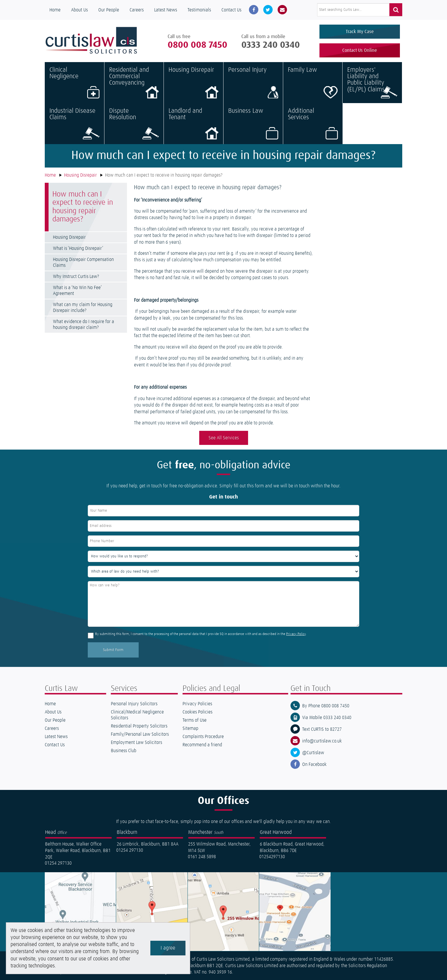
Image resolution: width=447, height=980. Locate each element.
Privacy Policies (197, 704)
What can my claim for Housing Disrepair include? (83, 308)
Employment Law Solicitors (136, 743)
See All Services (224, 438)
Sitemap (190, 729)
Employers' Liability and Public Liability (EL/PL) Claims (372, 82)
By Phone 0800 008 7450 (326, 706)
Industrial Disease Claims (74, 123)
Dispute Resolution (134, 123)
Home (55, 10)
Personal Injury (253, 82)
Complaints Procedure (203, 737)
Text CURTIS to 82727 (322, 730)
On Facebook (314, 765)
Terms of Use (195, 721)
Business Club (124, 751)
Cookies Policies (197, 712)
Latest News (166, 10)
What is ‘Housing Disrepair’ (78, 248)
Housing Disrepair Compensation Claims (83, 262)
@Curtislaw (313, 753)
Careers (137, 10)
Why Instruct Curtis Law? (76, 276)
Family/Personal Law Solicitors (140, 735)
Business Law (253, 123)
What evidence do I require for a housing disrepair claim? (84, 325)
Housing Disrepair (194, 82)
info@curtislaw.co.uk (322, 741)
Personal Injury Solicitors (134, 704)
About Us (79, 10)
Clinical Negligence (74, 82)
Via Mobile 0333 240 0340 (327, 718)
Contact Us (231, 10)
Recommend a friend (202, 745)
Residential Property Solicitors (139, 726)
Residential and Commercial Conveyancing (134, 82)
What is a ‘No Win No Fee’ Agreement (77, 291)
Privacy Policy (296, 634)
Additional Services (313, 123)
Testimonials (199, 10)
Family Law (313, 82)
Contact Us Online (360, 50)
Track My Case (360, 32)
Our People (109, 10)
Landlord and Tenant (194, 123)
